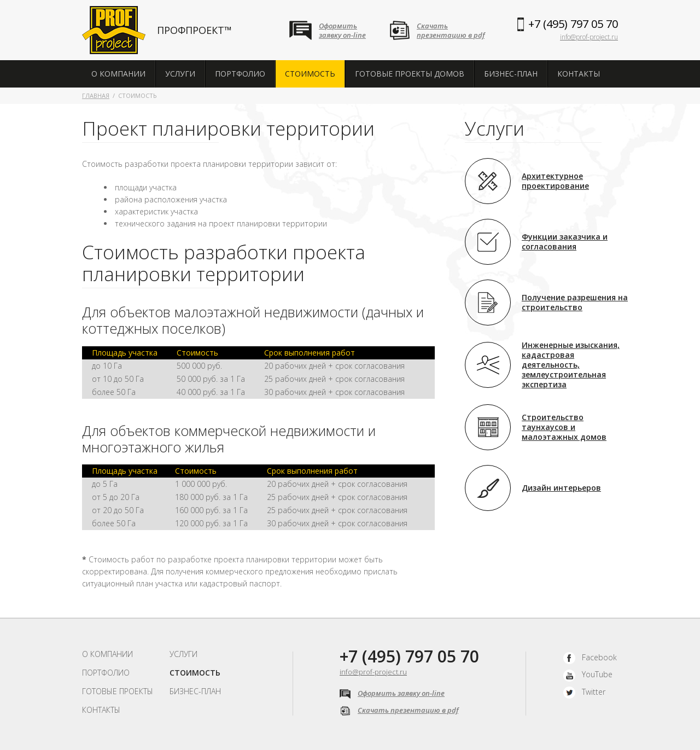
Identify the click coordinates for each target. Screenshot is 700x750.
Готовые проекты (118, 691)
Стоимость (310, 74)
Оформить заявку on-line (392, 693)
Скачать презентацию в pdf (399, 710)
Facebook (590, 657)
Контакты (579, 74)
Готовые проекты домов (410, 74)
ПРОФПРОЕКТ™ (194, 30)
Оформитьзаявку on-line (342, 30)
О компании (118, 74)
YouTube (588, 674)
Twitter (584, 692)
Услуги (180, 74)
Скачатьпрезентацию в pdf (451, 30)
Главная (96, 95)
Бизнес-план (511, 74)
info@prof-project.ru (589, 37)
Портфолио (240, 74)
